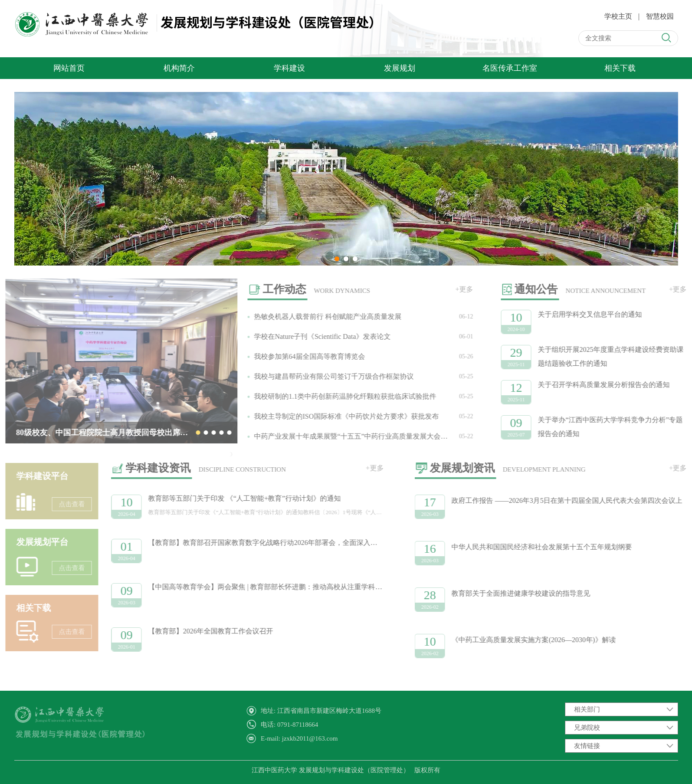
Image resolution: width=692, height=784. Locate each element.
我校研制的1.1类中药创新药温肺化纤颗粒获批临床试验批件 (331, 396)
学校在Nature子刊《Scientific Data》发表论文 (308, 336)
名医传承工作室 (510, 68)
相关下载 (620, 68)
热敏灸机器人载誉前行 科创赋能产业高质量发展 (314, 317)
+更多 (450, 289)
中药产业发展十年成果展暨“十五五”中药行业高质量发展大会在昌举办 (347, 436)
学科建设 (289, 68)
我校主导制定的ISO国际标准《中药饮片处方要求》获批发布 (332, 416)
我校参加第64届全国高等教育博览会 (295, 356)
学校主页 (618, 16)
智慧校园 (660, 16)
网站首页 (69, 68)
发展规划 (400, 68)
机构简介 (179, 68)
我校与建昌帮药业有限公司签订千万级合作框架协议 (320, 376)
